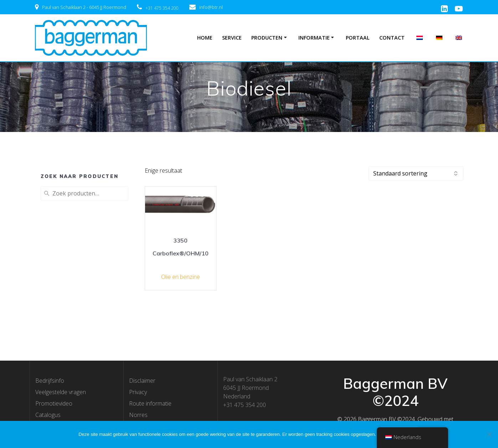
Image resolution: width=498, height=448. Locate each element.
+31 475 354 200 (162, 8)
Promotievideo (54, 403)
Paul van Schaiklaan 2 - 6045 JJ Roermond (84, 7)
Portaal (358, 38)
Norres (138, 415)
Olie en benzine (181, 277)
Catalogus (48, 415)
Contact (392, 38)
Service (232, 38)
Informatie (314, 38)
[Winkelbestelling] (416, 173)
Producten (267, 38)
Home (205, 38)
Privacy (138, 392)
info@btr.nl (211, 7)
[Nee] (489, 434)
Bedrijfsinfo (50, 381)
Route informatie (150, 403)
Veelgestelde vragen (61, 392)
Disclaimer (142, 381)
